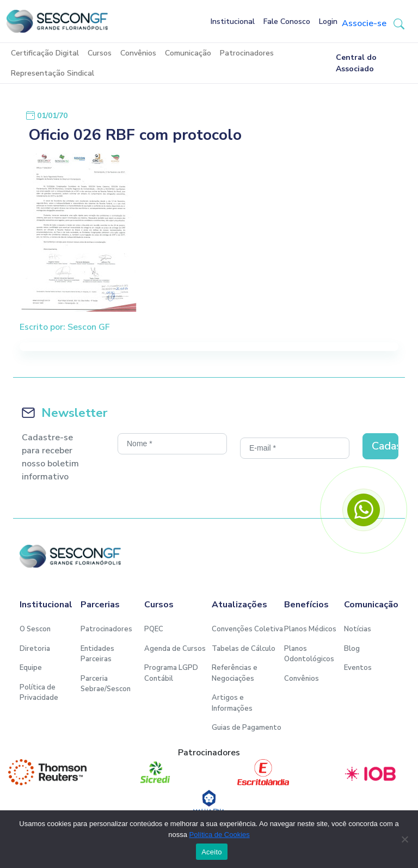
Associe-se (364, 23)
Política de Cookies (220, 835)
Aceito (212, 852)
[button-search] (399, 23)
